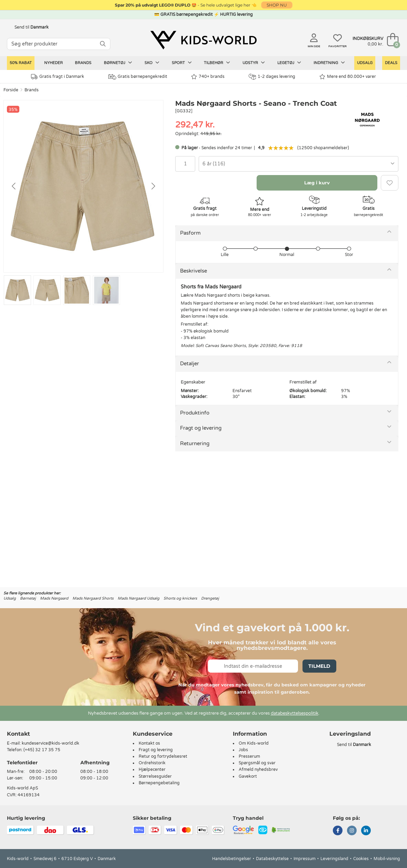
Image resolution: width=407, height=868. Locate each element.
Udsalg (365, 63)
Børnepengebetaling (159, 783)
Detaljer (190, 364)
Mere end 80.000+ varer (348, 77)
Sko (152, 63)
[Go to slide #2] (47, 290)
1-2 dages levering (272, 77)
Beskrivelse (193, 271)
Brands (83, 63)
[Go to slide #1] (17, 290)
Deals (391, 63)
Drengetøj (210, 598)
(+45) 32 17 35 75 (42, 750)
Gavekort (248, 776)
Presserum (249, 756)
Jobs (243, 750)
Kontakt (18, 734)
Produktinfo (195, 413)
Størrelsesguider (155, 776)
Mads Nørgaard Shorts (93, 598)
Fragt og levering (201, 428)
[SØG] (103, 44)
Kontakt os (149, 743)
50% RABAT (21, 63)
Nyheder (53, 63)
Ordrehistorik (152, 763)
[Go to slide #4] (106, 290)
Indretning (329, 63)
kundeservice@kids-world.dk (51, 743)
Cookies (361, 859)
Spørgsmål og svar (257, 763)
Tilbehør (217, 63)
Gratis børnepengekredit (138, 77)
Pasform (190, 233)
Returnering (195, 443)
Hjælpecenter (152, 769)
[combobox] (299, 164)
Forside (11, 90)
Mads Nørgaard (54, 598)
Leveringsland (334, 859)
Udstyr (254, 63)
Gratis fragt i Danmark (58, 77)
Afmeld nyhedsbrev (258, 769)
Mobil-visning (387, 859)
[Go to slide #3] (77, 290)
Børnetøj (118, 63)
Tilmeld (319, 666)
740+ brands (208, 77)
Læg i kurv (317, 183)
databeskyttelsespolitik (295, 713)
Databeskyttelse (272, 859)
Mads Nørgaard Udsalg (138, 598)
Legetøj (289, 63)
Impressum (305, 859)
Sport (182, 63)
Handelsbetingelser (232, 859)
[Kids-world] (203, 40)
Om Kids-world (254, 743)
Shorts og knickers (180, 598)
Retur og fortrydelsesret (163, 756)
